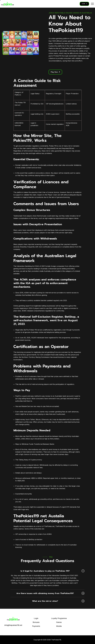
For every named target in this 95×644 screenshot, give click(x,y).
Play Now (55, 72)
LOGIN (84, 4)
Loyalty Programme (59, 618)
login (34, 153)
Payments (36, 626)
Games (59, 622)
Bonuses (36, 622)
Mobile (59, 626)
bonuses (43, 216)
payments (44, 488)
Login (36, 618)
